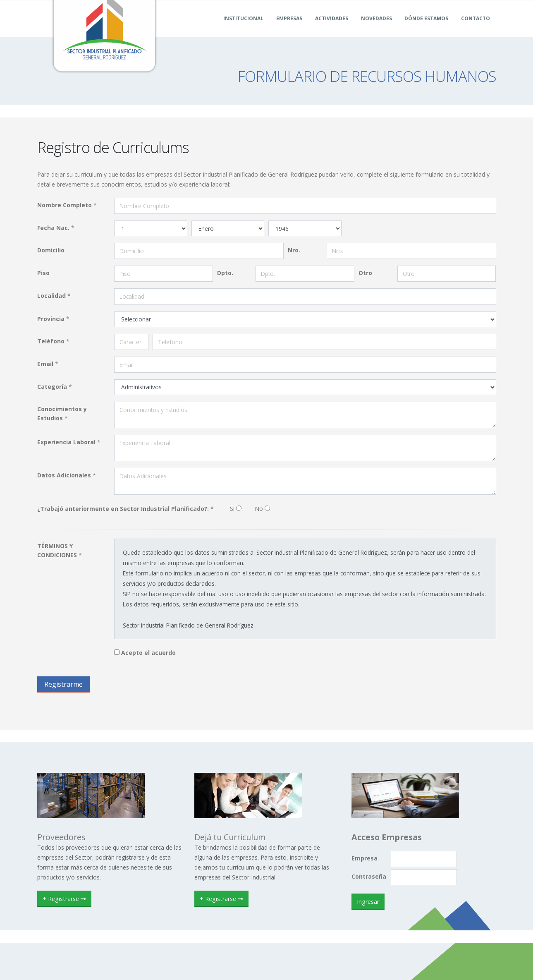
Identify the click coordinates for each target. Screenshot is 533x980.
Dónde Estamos (426, 28)
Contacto (476, 28)
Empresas (289, 28)
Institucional (243, 28)
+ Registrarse (64, 899)
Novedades (376, 28)
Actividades (332, 28)
